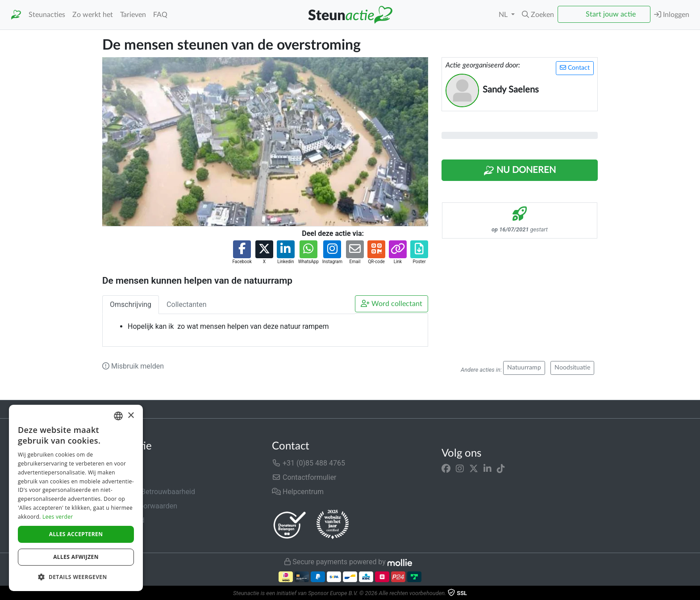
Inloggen (672, 15)
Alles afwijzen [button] (76, 557)
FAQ (160, 15)
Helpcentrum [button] (298, 492)
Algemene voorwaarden (140, 506)
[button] (538, 15)
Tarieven (133, 15)
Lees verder (58, 517)
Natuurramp (524, 368)
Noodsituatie (572, 368)
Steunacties (47, 15)
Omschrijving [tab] (131, 304)
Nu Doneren (520, 171)
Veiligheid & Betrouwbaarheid (149, 492)
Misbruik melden (133, 366)
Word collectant (392, 304)
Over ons (116, 463)
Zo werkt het (93, 15)
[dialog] (76, 498)
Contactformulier (304, 477)
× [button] (131, 416)
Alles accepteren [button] (76, 534)
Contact (575, 68)
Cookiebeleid (123, 535)
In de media (121, 477)
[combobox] (118, 416)
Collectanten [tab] (187, 304)
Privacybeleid (123, 520)
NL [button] (504, 15)
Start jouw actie (611, 14)
